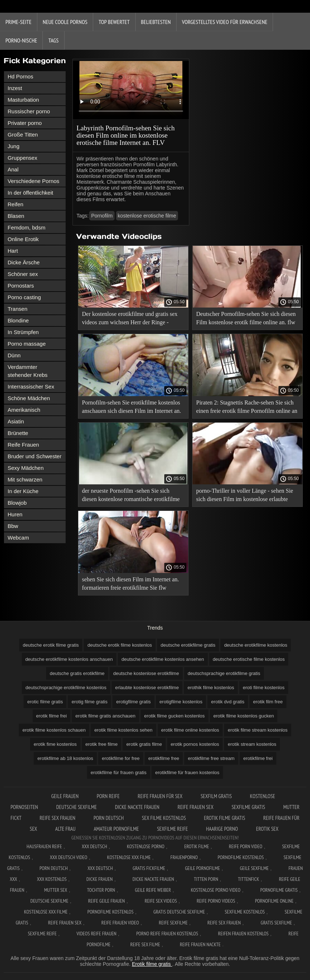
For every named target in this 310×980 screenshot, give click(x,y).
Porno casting (24, 297)
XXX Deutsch (95, 846)
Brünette (18, 433)
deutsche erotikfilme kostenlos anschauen (69, 659)
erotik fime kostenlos (55, 744)
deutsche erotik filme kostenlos (120, 645)
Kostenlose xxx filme (129, 857)
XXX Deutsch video (69, 857)
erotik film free (268, 702)
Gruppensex (22, 158)
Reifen (15, 204)
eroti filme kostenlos (264, 688)
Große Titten (23, 135)
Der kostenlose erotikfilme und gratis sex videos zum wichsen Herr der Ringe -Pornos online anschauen (130, 319)
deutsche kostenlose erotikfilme (146, 673)
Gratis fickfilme (149, 868)
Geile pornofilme (202, 868)
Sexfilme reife (172, 829)
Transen (17, 309)
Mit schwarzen (25, 479)
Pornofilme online (274, 901)
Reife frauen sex (196, 807)
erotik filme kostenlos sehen (123, 730)
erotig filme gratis (89, 702)
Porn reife (108, 796)
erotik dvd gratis (228, 702)
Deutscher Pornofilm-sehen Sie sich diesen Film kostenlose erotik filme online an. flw (246, 318)
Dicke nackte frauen (137, 807)
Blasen (16, 216)
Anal (13, 169)
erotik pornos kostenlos (195, 744)
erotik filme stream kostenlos (258, 730)
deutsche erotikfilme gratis (188, 645)
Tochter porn (101, 890)
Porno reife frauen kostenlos (167, 934)
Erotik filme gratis (225, 818)
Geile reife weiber (153, 890)
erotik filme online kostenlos (190, 730)
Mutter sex (56, 890)
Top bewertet (114, 22)
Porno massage (27, 344)
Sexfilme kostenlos (245, 912)
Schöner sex (23, 274)
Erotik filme (197, 846)
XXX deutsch (100, 868)
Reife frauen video (120, 923)
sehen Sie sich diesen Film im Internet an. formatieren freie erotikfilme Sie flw (131, 583)
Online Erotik (23, 239)
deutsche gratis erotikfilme (77, 673)
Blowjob (17, 503)
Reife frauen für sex (160, 796)
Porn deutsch (109, 818)
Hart (13, 251)
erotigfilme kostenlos (181, 702)
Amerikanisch (24, 410)
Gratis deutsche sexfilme (179, 912)
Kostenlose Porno (146, 846)
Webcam (18, 538)
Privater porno (25, 123)
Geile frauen (65, 796)
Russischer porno (29, 111)
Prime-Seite (18, 22)
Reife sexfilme (173, 923)
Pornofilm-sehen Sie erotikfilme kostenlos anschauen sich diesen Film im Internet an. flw (131, 408)
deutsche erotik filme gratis (51, 645)
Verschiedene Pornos (34, 181)
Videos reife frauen (96, 934)
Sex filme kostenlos (164, 818)
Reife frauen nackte (200, 944)
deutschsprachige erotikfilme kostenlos (66, 688)
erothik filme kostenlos (211, 688)
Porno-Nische (21, 40)
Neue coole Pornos (65, 22)
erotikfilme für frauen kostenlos (187, 772)
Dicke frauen (100, 879)
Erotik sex (267, 829)
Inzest (15, 88)
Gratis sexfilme (276, 923)
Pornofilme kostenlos (241, 857)
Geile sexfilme (254, 868)
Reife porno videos (216, 901)
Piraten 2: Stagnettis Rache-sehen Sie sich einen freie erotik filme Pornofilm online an (247, 407)
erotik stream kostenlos (252, 744)
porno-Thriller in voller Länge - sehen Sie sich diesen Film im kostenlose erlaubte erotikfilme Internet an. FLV (245, 496)
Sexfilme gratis (249, 807)
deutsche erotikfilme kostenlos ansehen (163, 659)
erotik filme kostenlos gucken (244, 716)
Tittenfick (248, 879)
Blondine (18, 320)
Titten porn (206, 879)
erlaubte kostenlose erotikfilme (147, 688)
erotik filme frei (52, 716)
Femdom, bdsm (26, 227)
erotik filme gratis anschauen (105, 716)
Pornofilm (102, 216)
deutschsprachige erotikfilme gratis (224, 673)
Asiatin (16, 421)
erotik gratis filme (144, 744)
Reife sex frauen (57, 818)
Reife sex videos (161, 901)
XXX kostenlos (52, 879)
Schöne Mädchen (29, 398)
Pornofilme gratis (279, 890)
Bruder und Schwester (34, 456)
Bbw (13, 526)
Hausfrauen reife (44, 846)
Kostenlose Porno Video (216, 890)
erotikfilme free (164, 758)
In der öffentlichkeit (30, 193)
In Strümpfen (23, 332)
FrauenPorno (184, 857)
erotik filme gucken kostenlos (175, 716)
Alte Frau (65, 829)
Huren (15, 514)
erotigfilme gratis (133, 702)
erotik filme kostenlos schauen (54, 730)
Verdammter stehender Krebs (28, 371)
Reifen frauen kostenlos (243, 934)
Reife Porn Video (245, 846)
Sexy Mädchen (26, 468)
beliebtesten (156, 22)
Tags (53, 40)
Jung (14, 146)
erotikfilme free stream (211, 758)
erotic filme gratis (45, 702)
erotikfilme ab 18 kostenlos (65, 758)
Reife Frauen (23, 445)
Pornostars (21, 286)
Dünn (14, 355)
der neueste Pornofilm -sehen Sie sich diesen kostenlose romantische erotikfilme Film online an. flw (131, 496)
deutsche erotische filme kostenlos (249, 659)
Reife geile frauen (106, 901)
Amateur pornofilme (116, 829)
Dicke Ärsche (24, 262)
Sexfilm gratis (216, 796)
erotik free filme (102, 744)
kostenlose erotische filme (147, 216)
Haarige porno (222, 829)
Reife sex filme (145, 944)
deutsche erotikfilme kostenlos (256, 645)
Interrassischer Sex (31, 387)
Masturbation (23, 100)
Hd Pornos (20, 76)
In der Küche (23, 491)
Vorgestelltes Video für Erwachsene (225, 22)
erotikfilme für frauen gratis (119, 772)
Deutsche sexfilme (77, 807)
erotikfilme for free (121, 758)
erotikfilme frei (258, 758)
